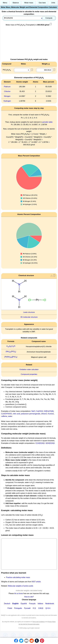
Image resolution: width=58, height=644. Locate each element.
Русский (27, 608)
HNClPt (11, 346)
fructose (51, 414)
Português (18, 608)
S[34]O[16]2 (50, 443)
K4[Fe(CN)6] (49, 411)
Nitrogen (7, 96)
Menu (5, 3)
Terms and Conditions (39, 622)
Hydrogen (7, 101)
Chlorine (7, 91)
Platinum (7, 87)
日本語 (41, 608)
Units (53, 3)
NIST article (36, 582)
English (15, 604)
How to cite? (29, 597)
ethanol (44, 414)
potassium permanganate (31, 414)
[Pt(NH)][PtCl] (11, 357)
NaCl (33, 411)
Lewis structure (29, 312)
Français (32, 604)
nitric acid (16, 414)
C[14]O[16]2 (40, 443)
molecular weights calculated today (29, 591)
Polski (10, 608)
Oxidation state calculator (29, 369)
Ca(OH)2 (40, 411)
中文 (34, 608)
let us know (19, 593)
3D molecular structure (29, 317)
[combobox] (29, 18)
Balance (16, 3)
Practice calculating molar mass (18, 577)
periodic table (47, 122)
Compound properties (29, 374)
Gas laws (42, 3)
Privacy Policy (51, 622)
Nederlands (50, 604)
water (10, 416)
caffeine (4, 416)
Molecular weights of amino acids (21, 586)
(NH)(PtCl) (11, 352)
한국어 (48, 608)
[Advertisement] (29, 43)
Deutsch (7, 604)
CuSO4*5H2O (7, 414)
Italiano (40, 604)
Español (24, 604)
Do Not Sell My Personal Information (29, 624)
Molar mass (29, 3)
